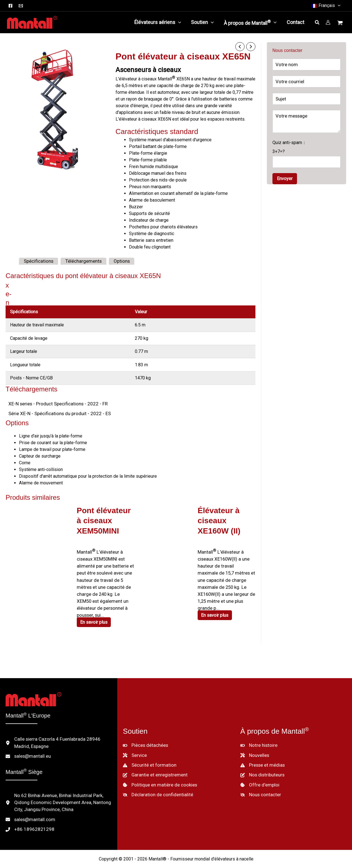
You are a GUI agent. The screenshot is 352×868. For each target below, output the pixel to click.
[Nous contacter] (259, 780)
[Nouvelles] (255, 742)
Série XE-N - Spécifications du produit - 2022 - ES (56, 413)
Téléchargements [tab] (80, 260)
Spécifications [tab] (37, 260)
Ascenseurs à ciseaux (148, 69)
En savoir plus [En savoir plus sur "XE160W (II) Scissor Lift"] (216, 604)
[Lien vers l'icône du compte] (328, 22)
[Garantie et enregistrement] (153, 761)
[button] (338, 6)
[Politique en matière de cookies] (158, 770)
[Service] (135, 742)
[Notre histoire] (258, 732)
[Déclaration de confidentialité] (156, 780)
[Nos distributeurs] (262, 761)
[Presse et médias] (262, 751)
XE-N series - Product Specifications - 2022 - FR (55, 403)
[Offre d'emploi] (259, 770)
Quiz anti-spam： (306, 152)
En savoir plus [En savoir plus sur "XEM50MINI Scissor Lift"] (95, 610)
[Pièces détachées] (145, 732)
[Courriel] (21, 6)
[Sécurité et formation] (148, 751)
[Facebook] (10, 6)
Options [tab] (116, 260)
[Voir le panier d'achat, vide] (341, 23)
